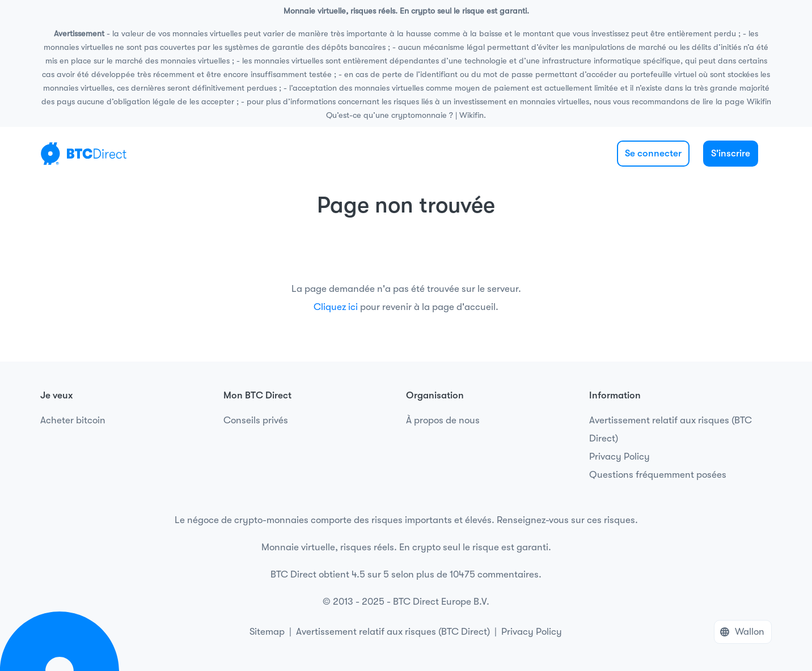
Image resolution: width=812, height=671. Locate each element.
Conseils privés (256, 420)
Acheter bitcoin (73, 420)
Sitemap (267, 632)
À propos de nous (443, 420)
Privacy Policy (619, 456)
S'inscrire (731, 153)
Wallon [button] (750, 632)
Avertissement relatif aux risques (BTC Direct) (671, 429)
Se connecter (653, 153)
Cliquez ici (336, 307)
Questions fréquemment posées (658, 475)
